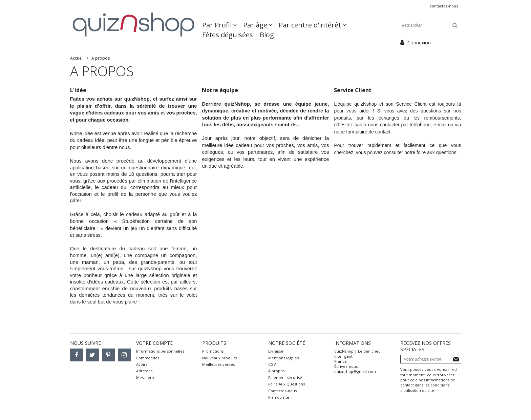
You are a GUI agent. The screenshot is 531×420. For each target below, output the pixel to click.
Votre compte (154, 343)
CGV (272, 364)
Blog (267, 35)
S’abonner (456, 359)
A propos (276, 371)
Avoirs (142, 364)
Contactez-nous (444, 6)
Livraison (276, 351)
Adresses (144, 371)
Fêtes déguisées (228, 35)
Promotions (213, 351)
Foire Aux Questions (286, 384)
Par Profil (218, 25)
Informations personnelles (160, 351)
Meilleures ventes (218, 364)
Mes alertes (147, 377)
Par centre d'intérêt (311, 25)
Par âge (256, 25)
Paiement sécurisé (285, 377)
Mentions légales (283, 358)
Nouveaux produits (219, 358)
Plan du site (279, 397)
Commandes (148, 358)
